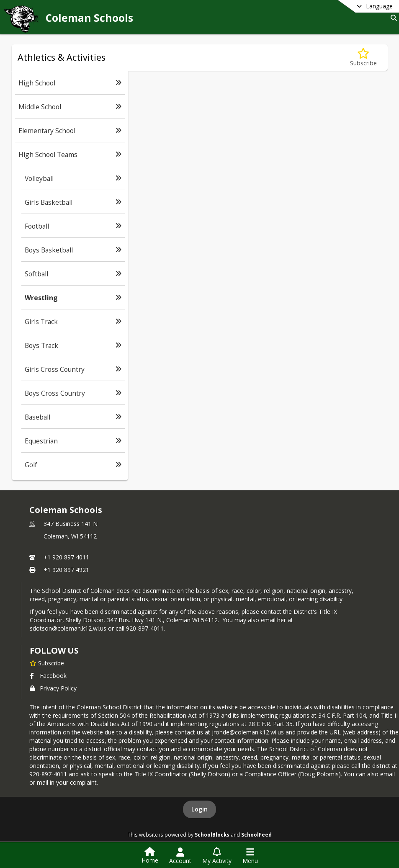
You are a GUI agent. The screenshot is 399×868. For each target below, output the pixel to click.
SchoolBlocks (212, 835)
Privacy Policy (53, 688)
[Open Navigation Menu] (250, 856)
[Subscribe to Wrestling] (363, 58)
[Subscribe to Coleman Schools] (47, 663)
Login (199, 809)
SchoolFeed (256, 835)
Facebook (48, 676)
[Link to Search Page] (392, 18)
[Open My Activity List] (217, 856)
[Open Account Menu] (180, 856)
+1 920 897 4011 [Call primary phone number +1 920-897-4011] (66, 557)
